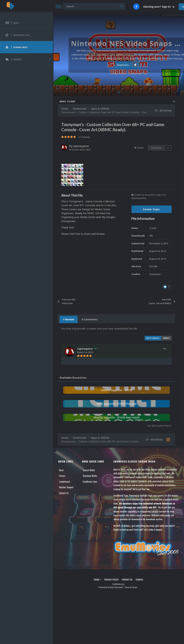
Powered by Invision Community (111, 587)
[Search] (94, 6)
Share (139, 148)
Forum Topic (152, 209)
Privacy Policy (111, 580)
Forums (62, 476)
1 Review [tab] (69, 319)
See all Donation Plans (159, 426)
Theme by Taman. (131, 587)
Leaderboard (64, 482)
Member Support (66, 487)
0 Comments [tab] (90, 319)
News (61, 470)
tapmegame (81, 146)
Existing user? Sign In (159, 7)
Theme (97, 580)
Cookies (139, 580)
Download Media (90, 476)
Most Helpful (153, 338)
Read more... (118, 65)
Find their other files (80, 150)
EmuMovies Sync (90, 482)
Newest (166, 338)
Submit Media (89, 470)
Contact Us (64, 493)
